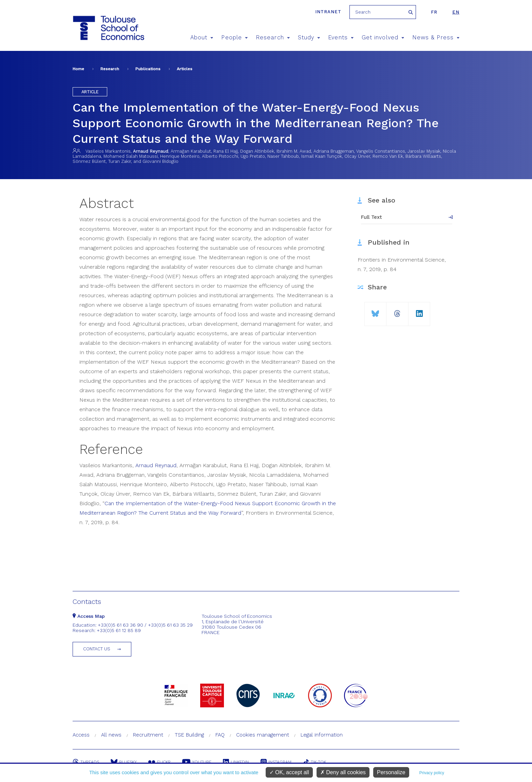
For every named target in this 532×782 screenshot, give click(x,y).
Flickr (159, 762)
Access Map (89, 616)
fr (434, 12)
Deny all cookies (343, 772)
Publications (148, 69)
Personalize (391, 772)
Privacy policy (432, 773)
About (202, 37)
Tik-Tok (315, 762)
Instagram (276, 762)
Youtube (197, 762)
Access (81, 735)
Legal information (322, 735)
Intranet (328, 12)
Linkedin (236, 762)
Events (341, 37)
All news (111, 735)
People (234, 37)
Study (309, 37)
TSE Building (189, 735)
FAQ (220, 735)
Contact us (97, 649)
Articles (185, 69)
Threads (86, 762)
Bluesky (124, 762)
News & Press (436, 37)
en (456, 12)
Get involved (383, 37)
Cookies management (263, 735)
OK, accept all (289, 772)
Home (78, 69)
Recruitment (148, 735)
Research (273, 37)
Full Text (372, 217)
